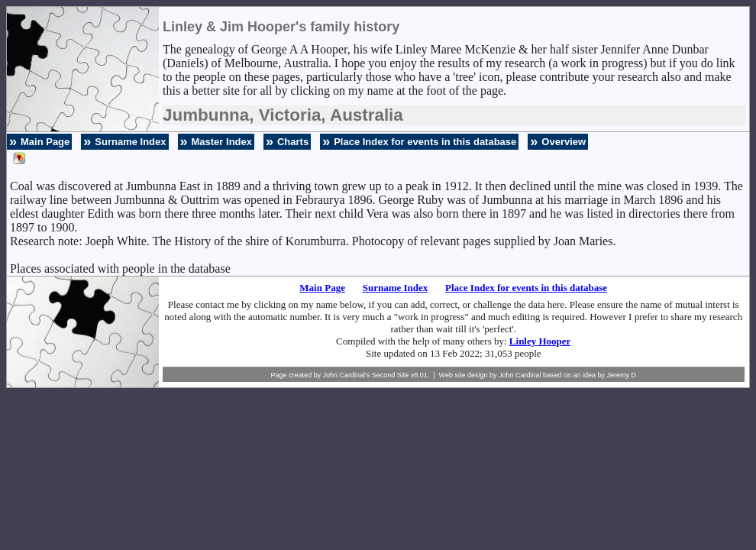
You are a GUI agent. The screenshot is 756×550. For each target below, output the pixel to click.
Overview (564, 142)
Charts (293, 142)
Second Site (391, 375)
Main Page (45, 142)
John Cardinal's (346, 375)
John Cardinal (520, 375)
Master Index (222, 142)
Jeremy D (622, 375)
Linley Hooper (540, 341)
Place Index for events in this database (425, 142)
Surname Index (130, 142)
